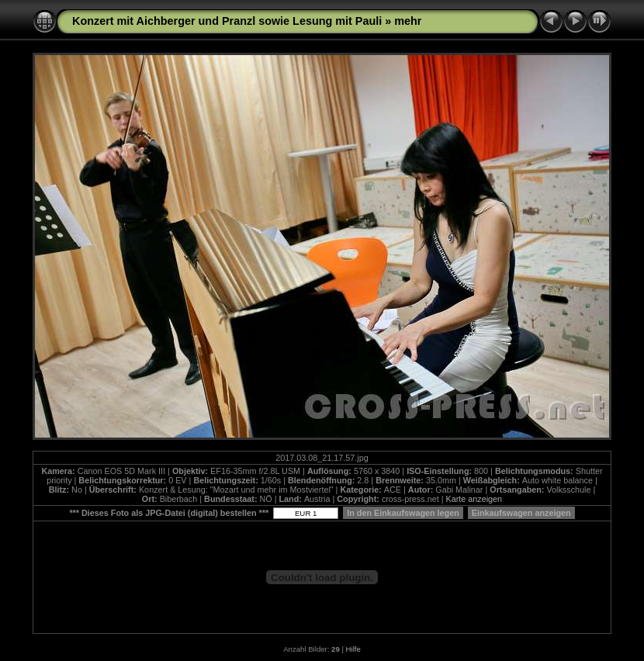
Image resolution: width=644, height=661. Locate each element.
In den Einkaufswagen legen (403, 513)
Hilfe (353, 649)
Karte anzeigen (474, 499)
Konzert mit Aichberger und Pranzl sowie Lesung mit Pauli (227, 21)
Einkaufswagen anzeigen (521, 513)
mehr (408, 21)
